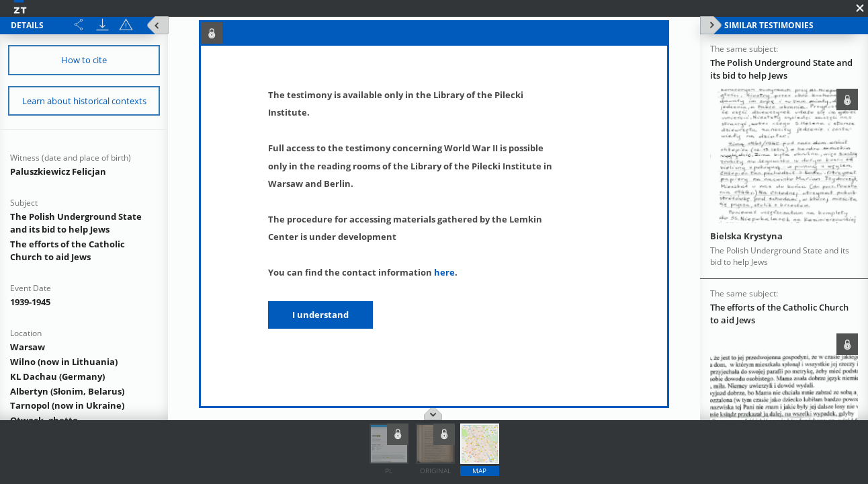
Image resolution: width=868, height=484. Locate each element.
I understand (320, 315)
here (444, 272)
